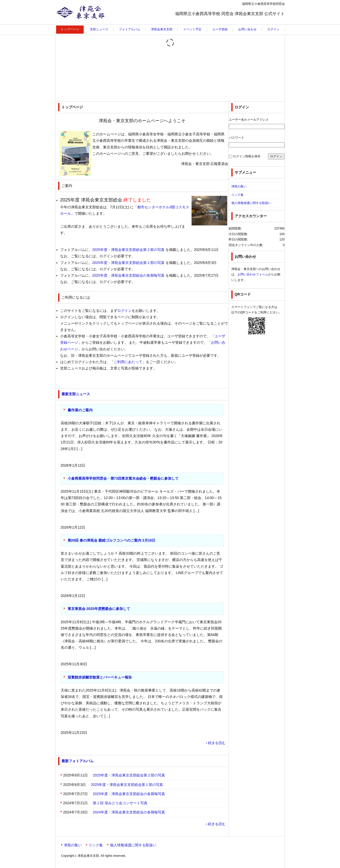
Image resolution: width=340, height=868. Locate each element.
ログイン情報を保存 (247, 156)
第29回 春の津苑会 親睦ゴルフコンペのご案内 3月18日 (112, 540)
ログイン (273, 29)
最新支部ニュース (76, 394)
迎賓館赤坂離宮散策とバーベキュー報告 (100, 677)
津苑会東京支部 (71, 24)
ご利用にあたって (128, 362)
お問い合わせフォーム (253, 274)
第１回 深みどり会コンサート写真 (120, 803)
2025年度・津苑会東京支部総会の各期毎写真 (128, 275)
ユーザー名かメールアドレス (249, 120)
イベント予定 (192, 29)
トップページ (70, 29)
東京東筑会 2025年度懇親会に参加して (99, 609)
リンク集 (237, 195)
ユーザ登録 (220, 29)
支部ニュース (99, 29)
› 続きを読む (216, 743)
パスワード (236, 138)
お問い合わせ (247, 29)
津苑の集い (239, 186)
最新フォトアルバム (78, 761)
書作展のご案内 (80, 410)
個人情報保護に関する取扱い (251, 203)
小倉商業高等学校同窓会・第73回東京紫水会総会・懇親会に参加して (123, 478)
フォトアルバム (130, 29)
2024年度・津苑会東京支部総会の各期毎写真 (129, 812)
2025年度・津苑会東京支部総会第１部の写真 (128, 263)
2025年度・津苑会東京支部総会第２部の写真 (128, 250)
